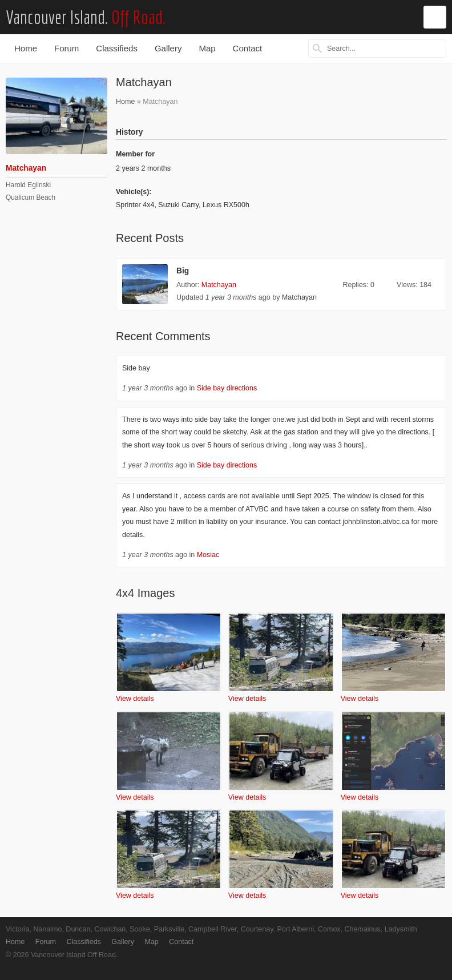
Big (183, 271)
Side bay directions (227, 388)
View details (135, 699)
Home (26, 48)
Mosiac (208, 555)
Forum (66, 48)
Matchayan (219, 285)
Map (207, 48)
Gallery (168, 48)
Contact (248, 48)
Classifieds (117, 48)
